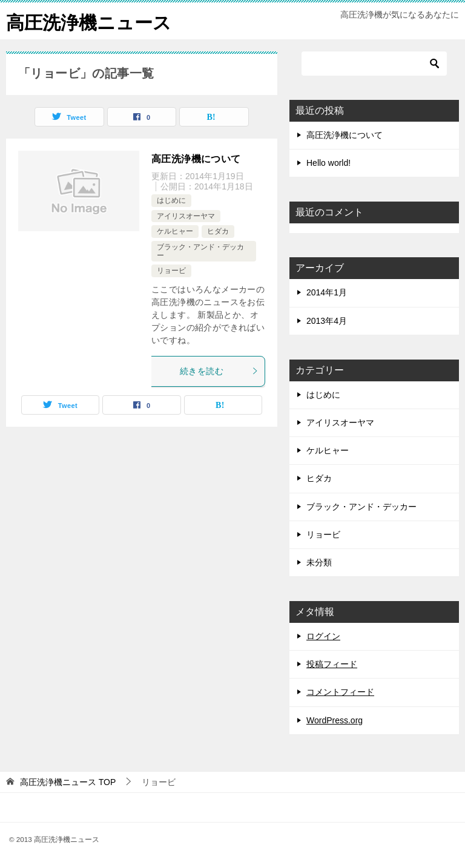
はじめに (171, 200)
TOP (68, 782)
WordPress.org (335, 720)
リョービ (171, 271)
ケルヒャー (175, 231)
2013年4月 (327, 321)
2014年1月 (327, 292)
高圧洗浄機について (196, 159)
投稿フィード (332, 664)
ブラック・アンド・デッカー (361, 507)
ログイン (323, 636)
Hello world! (328, 163)
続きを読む (219, 371)
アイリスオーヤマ (186, 216)
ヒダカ (218, 231)
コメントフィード (340, 692)
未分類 (319, 562)
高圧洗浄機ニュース (89, 21)
